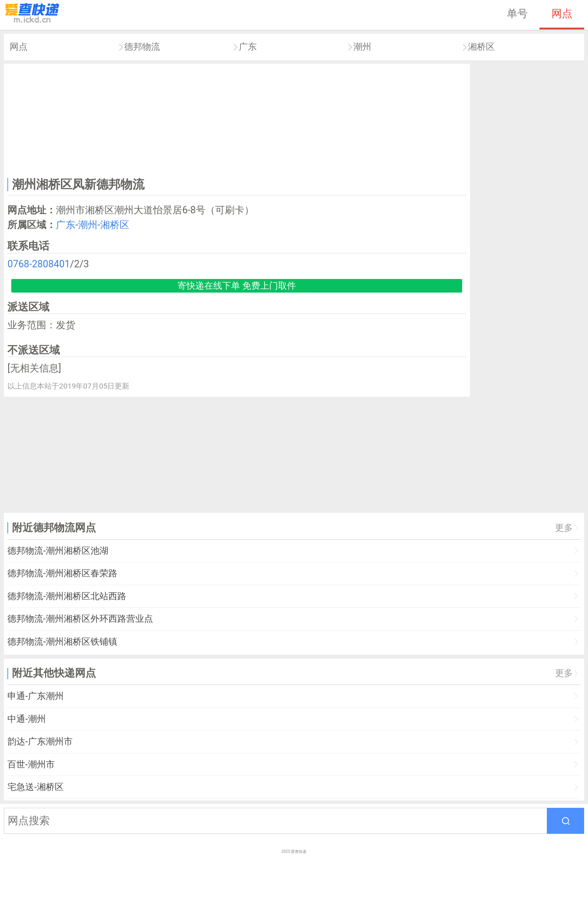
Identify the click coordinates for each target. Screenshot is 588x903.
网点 (562, 14)
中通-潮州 (26, 719)
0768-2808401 (39, 264)
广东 (248, 47)
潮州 (362, 47)
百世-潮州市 (31, 764)
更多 (564, 528)
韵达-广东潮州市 (40, 742)
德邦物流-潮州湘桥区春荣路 (62, 573)
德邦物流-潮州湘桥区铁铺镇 (62, 642)
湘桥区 (481, 47)
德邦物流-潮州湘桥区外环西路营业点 (80, 619)
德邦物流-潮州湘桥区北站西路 (67, 596)
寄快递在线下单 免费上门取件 (237, 286)
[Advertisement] (237, 119)
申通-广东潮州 (35, 696)
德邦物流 (142, 47)
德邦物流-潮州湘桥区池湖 (58, 551)
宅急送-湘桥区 (35, 787)
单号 (517, 14)
